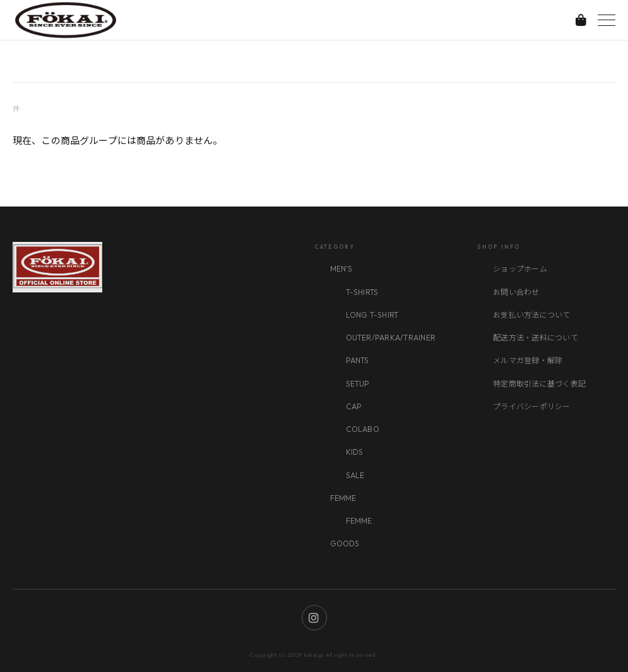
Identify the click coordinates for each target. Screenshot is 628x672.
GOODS (345, 543)
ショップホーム (520, 269)
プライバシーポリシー (531, 406)
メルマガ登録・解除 (528, 360)
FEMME (343, 498)
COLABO (363, 429)
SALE (355, 475)
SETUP (358, 384)
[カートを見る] (581, 20)
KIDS (355, 452)
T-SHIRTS (362, 292)
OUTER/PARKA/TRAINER (391, 338)
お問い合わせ (516, 292)
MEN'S (341, 269)
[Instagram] (314, 618)
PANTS (358, 360)
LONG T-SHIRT (372, 315)
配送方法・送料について (536, 338)
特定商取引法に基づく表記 (539, 384)
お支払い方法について (531, 315)
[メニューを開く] (607, 20)
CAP (354, 406)
